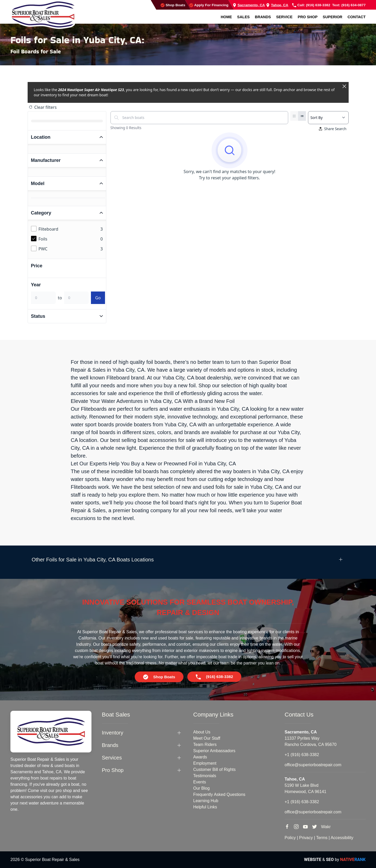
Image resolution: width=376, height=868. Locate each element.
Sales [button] (243, 17)
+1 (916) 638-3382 (302, 755)
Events (200, 782)
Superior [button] (333, 17)
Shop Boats (173, 5)
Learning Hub (206, 801)
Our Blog (202, 788)
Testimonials (205, 776)
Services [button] (112, 758)
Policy (290, 838)
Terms (322, 838)
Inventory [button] (113, 733)
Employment (205, 763)
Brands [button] (263, 17)
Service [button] (284, 17)
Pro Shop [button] (308, 17)
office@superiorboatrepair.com (313, 765)
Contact (357, 17)
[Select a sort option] (328, 118)
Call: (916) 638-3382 (311, 5)
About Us (202, 732)
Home (226, 17)
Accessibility (342, 838)
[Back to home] (43, 14)
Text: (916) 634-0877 (349, 5)
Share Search (333, 129)
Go (98, 298)
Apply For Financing (209, 5)
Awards (200, 757)
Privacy (306, 838)
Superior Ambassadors (214, 751)
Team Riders (205, 745)
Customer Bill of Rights (215, 769)
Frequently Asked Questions (219, 794)
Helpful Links (205, 807)
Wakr (326, 827)
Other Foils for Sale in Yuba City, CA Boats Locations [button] (93, 560)
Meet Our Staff (207, 738)
